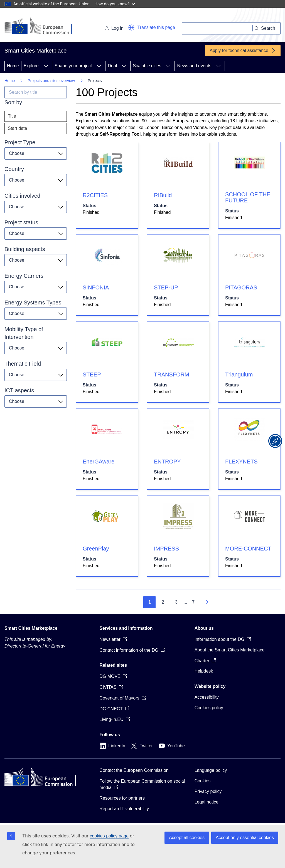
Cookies (203, 781)
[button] (131, 28)
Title (12, 116)
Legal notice (207, 802)
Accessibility (207, 697)
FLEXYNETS (241, 462)
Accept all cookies (187, 838)
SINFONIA (96, 287)
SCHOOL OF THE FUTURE (248, 197)
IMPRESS (166, 549)
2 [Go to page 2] (163, 602)
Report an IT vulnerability (124, 809)
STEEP (92, 375)
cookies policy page (109, 836)
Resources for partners (122, 798)
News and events (194, 66)
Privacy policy (208, 791)
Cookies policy (209, 708)
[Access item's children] (46, 66)
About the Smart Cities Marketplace (230, 650)
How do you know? (115, 4)
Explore (31, 66)
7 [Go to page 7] (193, 602)
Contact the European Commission (134, 770)
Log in (114, 28)
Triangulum (239, 375)
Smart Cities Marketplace (31, 628)
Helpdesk (204, 671)
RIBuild (163, 195)
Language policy (211, 770)
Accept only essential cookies (245, 838)
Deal (112, 66)
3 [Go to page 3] (176, 602)
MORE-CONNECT (248, 549)
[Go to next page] (207, 602)
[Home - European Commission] (43, 26)
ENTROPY (167, 462)
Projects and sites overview (51, 81)
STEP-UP (166, 287)
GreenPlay (96, 549)
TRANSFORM (172, 375)
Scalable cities (147, 66)
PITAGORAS (241, 287)
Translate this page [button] (156, 27)
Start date (17, 128)
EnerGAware (99, 462)
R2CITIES (95, 195)
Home (13, 66)
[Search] (217, 28)
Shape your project (73, 66)
